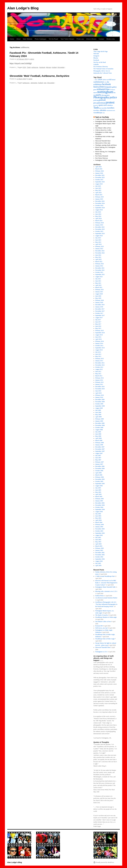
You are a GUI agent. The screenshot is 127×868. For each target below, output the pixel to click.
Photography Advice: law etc (102, 71)
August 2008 (99, 430)
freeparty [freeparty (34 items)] (108, 87)
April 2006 (98, 473)
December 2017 (100, 309)
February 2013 (99, 359)
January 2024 (99, 225)
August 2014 (99, 335)
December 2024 (100, 201)
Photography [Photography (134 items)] (101, 97)
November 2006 (100, 468)
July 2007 (98, 456)
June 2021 (98, 281)
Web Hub (96, 54)
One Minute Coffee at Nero (103, 128)
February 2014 (99, 341)
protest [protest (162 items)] (110, 102)
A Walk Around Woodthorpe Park (105, 119)
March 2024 (99, 221)
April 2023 (98, 244)
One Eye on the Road (100, 62)
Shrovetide (61, 67)
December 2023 (100, 227)
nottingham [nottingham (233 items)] (105, 92)
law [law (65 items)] (108, 89)
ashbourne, (35, 67)
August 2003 (99, 535)
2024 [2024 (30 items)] (100, 79)
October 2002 (99, 557)
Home (12, 39)
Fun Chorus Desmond (102, 156)
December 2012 (100, 363)
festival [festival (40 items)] (97, 87)
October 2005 (99, 481)
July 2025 (98, 186)
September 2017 (100, 315)
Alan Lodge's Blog (23, 8)
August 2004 (99, 512)
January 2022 (99, 266)
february (49, 67)
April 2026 (98, 167)
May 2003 (98, 542)
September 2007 (100, 451)
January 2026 (99, 173)
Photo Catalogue (41, 39)
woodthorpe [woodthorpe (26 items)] (98, 113)
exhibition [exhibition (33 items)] (98, 84)
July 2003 (98, 537)
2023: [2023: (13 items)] (96, 80)
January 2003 (99, 550)
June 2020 (98, 296)
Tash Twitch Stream (67, 39)
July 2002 (98, 563)
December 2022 (100, 251)
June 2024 (98, 214)
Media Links (111, 39)
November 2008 (100, 425)
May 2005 (98, 492)
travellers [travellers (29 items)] (111, 108)
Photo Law (80, 39)
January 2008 (99, 445)
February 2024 (99, 223)
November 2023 (100, 229)
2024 (24, 67)
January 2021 (99, 292)
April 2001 (98, 565)
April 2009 (98, 417)
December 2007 (100, 447)
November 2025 (100, 177)
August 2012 (99, 369)
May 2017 (98, 324)
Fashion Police (100, 596)
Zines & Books (91, 39)
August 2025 (99, 184)
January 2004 (99, 527)
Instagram (96, 56)
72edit (29, 67)
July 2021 (98, 279)
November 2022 (100, 253)
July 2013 (98, 352)
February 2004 (99, 525)
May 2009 (98, 415)
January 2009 (99, 421)
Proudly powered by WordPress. (105, 862)
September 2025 (100, 182)
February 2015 (99, 331)
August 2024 (99, 210)
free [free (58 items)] (102, 87)
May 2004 (98, 518)
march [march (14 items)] (95, 93)
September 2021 (100, 274)
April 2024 (98, 218)
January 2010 (99, 397)
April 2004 (98, 520)
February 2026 (99, 171)
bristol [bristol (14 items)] (114, 80)
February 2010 (99, 395)
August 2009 (99, 408)
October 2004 (99, 507)
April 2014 (98, 339)
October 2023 (99, 231)
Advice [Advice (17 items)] (104, 80)
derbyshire (34, 83)
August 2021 (99, 277)
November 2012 (100, 365)
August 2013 (99, 350)
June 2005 (98, 490)
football (54, 67)
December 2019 (100, 305)
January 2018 (99, 307)
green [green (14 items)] (95, 90)
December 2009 (100, 400)
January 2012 (99, 380)
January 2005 (99, 501)
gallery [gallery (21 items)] (114, 87)
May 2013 (98, 356)
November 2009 (100, 402)
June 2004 (98, 516)
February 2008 (99, 443)
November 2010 (100, 389)
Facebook (96, 60)
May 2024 (98, 216)
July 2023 (98, 238)
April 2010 (98, 393)
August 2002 (99, 561)
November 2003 (100, 529)
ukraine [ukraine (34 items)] (103, 110)
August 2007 (99, 453)
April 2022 (98, 259)
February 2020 (99, 300)
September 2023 (100, 234)
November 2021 (100, 270)
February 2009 (99, 419)
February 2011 (99, 382)
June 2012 (98, 371)
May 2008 (98, 436)
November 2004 (100, 505)
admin (32, 59)
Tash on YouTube (102, 117)
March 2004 (99, 522)
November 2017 (100, 311)
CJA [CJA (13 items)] (105, 82)
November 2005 (100, 479)
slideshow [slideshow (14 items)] (110, 105)
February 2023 (99, 246)
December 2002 (100, 553)
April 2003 (98, 544)
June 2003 (98, 540)
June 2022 (98, 255)
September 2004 (100, 509)
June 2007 (98, 458)
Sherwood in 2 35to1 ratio (103, 143)
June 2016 (98, 326)
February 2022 (99, 264)
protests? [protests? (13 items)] (96, 105)
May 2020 (98, 298)
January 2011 (99, 384)
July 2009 (98, 410)
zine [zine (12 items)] (104, 113)
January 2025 (99, 199)
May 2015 (98, 328)
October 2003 (99, 531)
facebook (42, 67)
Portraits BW (99, 626)
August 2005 (99, 486)
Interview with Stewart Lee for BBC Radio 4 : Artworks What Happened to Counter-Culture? (106, 583)
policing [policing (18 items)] (96, 100)
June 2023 (98, 240)
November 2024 (100, 203)
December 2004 (100, 503)
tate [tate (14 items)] (100, 108)
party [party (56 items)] (99, 95)
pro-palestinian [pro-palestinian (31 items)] (99, 103)
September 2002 (100, 559)
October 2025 (99, 180)
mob (45, 83)
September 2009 (100, 406)
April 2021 (98, 285)
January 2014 (99, 343)
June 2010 (98, 391)
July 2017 (98, 320)
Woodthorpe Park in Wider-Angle (105, 639)
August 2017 (99, 318)
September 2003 (100, 533)
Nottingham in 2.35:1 (101, 652)
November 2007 (100, 449)
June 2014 (98, 337)
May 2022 (98, 257)
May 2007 (98, 460)
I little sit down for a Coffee (103, 130)
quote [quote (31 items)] (101, 105)
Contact (101, 39)
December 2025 (100, 175)
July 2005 (98, 488)
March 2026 (99, 169)
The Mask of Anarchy (102, 615)
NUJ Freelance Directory (101, 67)
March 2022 (99, 262)
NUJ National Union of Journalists (103, 69)
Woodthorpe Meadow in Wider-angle (106, 617)
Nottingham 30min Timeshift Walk (105, 121)
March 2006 (99, 475)
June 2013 (98, 354)
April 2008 (98, 438)
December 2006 (100, 466)
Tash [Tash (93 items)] (96, 108)
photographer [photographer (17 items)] (106, 95)
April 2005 (98, 494)
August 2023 (99, 236)
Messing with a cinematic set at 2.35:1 (106, 591)
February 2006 (99, 477)
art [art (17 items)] (108, 80)
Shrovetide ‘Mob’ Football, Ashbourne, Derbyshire (40, 76)
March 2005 (99, 497)
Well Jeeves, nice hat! (102, 628)
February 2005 (99, 499)
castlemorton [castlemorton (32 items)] (99, 82)
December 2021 (100, 268)
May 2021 (98, 283)
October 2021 (99, 272)
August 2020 (99, 294)
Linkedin (96, 64)
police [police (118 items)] (113, 97)
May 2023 (98, 242)
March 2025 (99, 195)
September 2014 (100, 333)
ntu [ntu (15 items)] (114, 93)
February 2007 (99, 462)
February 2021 (99, 290)
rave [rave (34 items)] (105, 105)
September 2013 (100, 348)
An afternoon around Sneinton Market (106, 598)
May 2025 (98, 190)
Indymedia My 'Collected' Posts (103, 73)
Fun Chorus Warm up (101, 158)
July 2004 (98, 514)
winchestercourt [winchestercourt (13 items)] (111, 110)
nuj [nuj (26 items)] (95, 95)
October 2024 (99, 206)
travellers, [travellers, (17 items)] (97, 110)
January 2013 (99, 361)
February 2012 (99, 378)
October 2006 (99, 471)
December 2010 (100, 387)
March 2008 (99, 440)
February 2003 (99, 548)
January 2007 (99, 464)
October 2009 (99, 404)
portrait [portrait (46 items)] (102, 100)
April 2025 (98, 193)
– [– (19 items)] (94, 80)
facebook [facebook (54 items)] (106, 84)
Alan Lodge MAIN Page (101, 51)
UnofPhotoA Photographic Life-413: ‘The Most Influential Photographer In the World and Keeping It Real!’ (106, 604)
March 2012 (99, 376)
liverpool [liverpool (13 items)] (113, 90)
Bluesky (96, 58)
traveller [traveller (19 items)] (104, 108)
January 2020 (99, 303)
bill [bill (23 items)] (110, 80)
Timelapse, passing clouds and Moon (106, 145)
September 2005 (100, 484)
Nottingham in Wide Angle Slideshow (106, 160)
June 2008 (98, 434)
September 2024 (100, 208)
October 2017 (99, 313)
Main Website (28, 39)
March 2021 (99, 287)
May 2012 (98, 374)
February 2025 (99, 197)
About (18, 39)
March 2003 (99, 546)
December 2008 (100, 423)
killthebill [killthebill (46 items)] (101, 89)
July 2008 (98, 432)
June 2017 (98, 322)
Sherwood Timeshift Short (103, 141)
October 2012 (99, 367)
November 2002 (100, 555)
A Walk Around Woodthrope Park (105, 576)
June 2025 (98, 188)
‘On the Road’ (54, 39)
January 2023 (99, 249)
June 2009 (98, 412)
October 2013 (99, 346)
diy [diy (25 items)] (108, 82)
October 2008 (99, 428)
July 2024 (98, 212)
